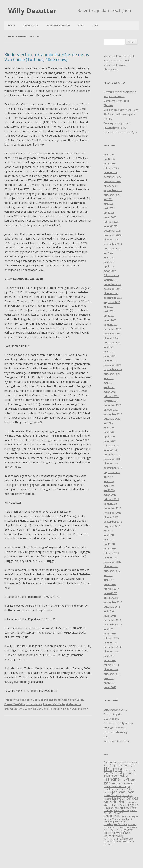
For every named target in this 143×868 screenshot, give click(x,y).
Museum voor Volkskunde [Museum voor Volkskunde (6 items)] (113, 814)
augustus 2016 (112, 607)
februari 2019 (111, 499)
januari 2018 (111, 557)
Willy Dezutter (32, 11)
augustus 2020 (112, 419)
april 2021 (109, 387)
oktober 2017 (111, 566)
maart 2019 (110, 495)
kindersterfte (73, 704)
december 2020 (112, 405)
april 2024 (109, 266)
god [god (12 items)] (107, 783)
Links (95, 25)
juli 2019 (108, 477)
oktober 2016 (111, 598)
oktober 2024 (111, 240)
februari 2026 (111, 168)
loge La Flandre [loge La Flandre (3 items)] (120, 805)
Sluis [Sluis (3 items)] (123, 822)
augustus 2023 (112, 302)
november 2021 (112, 365)
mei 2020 (109, 432)
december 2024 (112, 231)
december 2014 (112, 647)
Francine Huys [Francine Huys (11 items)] (117, 779)
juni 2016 (109, 611)
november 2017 (112, 562)
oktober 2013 (111, 669)
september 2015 (113, 625)
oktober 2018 (111, 517)
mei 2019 (109, 486)
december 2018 (112, 508)
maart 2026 (110, 163)
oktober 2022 (111, 338)
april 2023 (109, 316)
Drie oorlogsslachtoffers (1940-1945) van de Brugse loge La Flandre (121, 114)
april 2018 (109, 544)
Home (11, 25)
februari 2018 (111, 553)
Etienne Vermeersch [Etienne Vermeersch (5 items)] (116, 776)
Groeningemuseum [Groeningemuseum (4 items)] (122, 783)
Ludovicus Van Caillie (37, 709)
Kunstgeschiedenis (115, 728)
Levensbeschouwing (58, 25)
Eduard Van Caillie (15, 704)
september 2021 (113, 369)
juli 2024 (108, 253)
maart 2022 (110, 356)
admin (85, 709)
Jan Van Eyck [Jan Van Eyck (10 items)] (123, 792)
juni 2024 (109, 257)
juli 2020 (108, 423)
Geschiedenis (30, 25)
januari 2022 (111, 360)
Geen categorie (112, 714)
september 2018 (113, 522)
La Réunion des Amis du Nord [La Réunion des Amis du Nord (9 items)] (121, 800)
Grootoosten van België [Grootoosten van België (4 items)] (117, 786)
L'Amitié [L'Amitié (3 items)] (126, 795)
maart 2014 (110, 660)
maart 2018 (110, 548)
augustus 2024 (112, 248)
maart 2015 (110, 634)
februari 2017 (111, 589)
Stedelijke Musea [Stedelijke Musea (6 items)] (115, 824)
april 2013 (109, 683)
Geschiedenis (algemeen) (118, 723)
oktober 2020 (111, 410)
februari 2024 (111, 275)
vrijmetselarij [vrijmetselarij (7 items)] (113, 836)
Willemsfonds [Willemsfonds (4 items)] (111, 839)
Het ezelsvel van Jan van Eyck (120, 132)
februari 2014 (111, 665)
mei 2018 (109, 539)
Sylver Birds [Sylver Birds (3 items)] (116, 830)
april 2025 (109, 213)
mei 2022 (109, 351)
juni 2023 (109, 307)
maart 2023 (110, 320)
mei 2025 (109, 208)
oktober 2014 (111, 651)
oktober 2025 (111, 186)
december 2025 (112, 177)
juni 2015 (109, 629)
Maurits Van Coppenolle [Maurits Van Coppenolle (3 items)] (125, 811)
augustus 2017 (112, 571)
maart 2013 (110, 687)
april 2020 (109, 437)
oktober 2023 (111, 293)
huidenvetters (34, 704)
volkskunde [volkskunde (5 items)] (123, 833)
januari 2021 (111, 401)
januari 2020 (111, 450)
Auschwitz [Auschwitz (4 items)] (123, 765)
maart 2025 (110, 217)
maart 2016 (110, 616)
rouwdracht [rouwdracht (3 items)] (126, 819)
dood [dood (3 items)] (133, 770)
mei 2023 (109, 311)
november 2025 (112, 181)
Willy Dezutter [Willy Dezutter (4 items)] (126, 842)
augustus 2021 (112, 374)
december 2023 (112, 284)
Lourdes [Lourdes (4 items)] (108, 810)
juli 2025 (108, 199)
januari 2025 (111, 226)
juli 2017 (108, 575)
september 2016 (113, 602)
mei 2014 (109, 656)
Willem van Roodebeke (117, 741)
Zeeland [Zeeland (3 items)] (108, 844)
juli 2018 (108, 531)
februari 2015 (111, 638)
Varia (81, 25)
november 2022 (112, 334)
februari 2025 (111, 222)
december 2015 (112, 620)
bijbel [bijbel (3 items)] (132, 765)
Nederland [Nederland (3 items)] (126, 816)
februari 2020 (111, 445)
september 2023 (113, 298)
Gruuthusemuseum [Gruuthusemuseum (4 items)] (115, 789)
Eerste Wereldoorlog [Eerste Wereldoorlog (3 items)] (114, 773)
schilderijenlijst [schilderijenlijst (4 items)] (112, 822)
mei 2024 (109, 262)
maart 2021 (110, 392)
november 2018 (112, 513)
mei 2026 (109, 154)
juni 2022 (109, 347)
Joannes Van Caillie (54, 704)
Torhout (54, 709)
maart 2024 (110, 271)
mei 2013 (109, 678)
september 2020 (113, 414)
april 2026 (109, 159)
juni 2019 (109, 481)
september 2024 (113, 244)
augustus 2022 (112, 342)
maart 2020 (110, 441)
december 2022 (112, 329)
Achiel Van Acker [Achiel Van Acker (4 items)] (129, 762)
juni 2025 (109, 204)
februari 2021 (111, 396)
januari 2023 (111, 325)
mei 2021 (109, 383)
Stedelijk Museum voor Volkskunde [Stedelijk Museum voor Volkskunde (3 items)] (120, 826)
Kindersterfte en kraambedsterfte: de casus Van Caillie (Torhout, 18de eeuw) (47, 57)
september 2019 (113, 468)
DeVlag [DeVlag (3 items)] (126, 770)
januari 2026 (111, 172)
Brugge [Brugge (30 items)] (113, 769)
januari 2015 (111, 642)
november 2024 (112, 235)
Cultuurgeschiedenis (115, 710)
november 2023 (112, 289)
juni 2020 (109, 428)
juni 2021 (109, 378)
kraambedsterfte (14, 709)
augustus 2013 (112, 674)
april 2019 (109, 490)
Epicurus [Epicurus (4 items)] (130, 773)
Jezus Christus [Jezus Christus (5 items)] (112, 795)
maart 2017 (110, 584)
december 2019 (112, 454)
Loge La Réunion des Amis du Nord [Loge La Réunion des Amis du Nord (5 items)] (121, 806)
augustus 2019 (112, 472)
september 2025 (113, 190)
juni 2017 (109, 580)
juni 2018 (109, 535)
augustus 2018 (112, 526)
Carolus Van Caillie (73, 700)
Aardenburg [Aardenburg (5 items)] (111, 762)
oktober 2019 (111, 463)
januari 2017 (111, 593)
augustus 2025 (112, 195)
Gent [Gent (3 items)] (133, 780)
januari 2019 (111, 504)
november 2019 (112, 459)
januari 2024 (111, 280)
